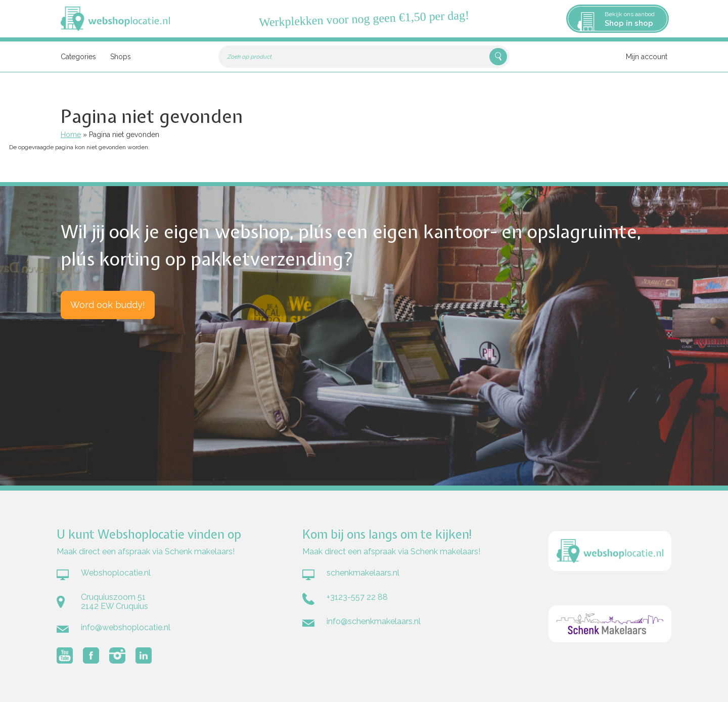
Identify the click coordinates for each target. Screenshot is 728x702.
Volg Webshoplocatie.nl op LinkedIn (144, 655)
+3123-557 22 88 (357, 597)
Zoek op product (250, 57)
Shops (121, 57)
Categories (78, 57)
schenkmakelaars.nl (363, 573)
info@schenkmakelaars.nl (374, 621)
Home (71, 135)
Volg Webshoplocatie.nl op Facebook (91, 655)
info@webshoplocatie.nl (126, 627)
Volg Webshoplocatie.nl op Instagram (117, 655)
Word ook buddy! (108, 305)
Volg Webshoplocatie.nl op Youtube (65, 655)
